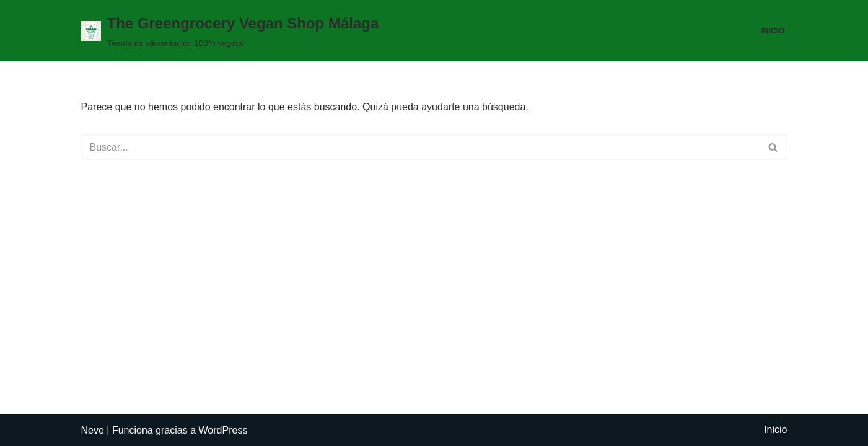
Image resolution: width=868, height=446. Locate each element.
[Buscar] (420, 147)
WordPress (223, 430)
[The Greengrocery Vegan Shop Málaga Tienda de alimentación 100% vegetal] (230, 31)
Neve (93, 430)
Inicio (772, 31)
